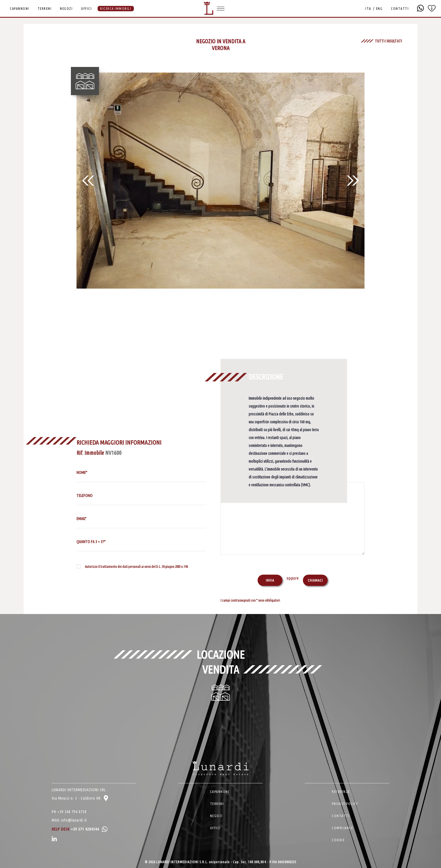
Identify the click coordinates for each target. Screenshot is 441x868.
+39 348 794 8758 (72, 812)
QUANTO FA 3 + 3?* (91, 542)
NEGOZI (66, 9)
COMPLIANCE (342, 828)
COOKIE (338, 840)
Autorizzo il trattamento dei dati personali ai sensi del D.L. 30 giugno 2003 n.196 (136, 567)
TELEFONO (85, 496)
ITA (368, 9)
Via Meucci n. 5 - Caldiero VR (80, 798)
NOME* (82, 473)
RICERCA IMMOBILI (116, 9)
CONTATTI (400, 9)
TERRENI (45, 9)
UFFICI (86, 9)
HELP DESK (80, 829)
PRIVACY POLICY (345, 804)
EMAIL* (81, 519)
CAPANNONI (20, 9)
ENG (379, 9)
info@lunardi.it (74, 820)
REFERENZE (341, 792)
